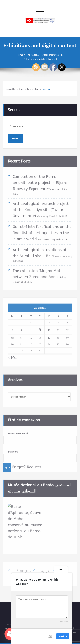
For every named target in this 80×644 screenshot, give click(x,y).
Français (45, 89)
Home (20, 55)
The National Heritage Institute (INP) (45, 55)
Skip (51, 636)
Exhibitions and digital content (42, 59)
